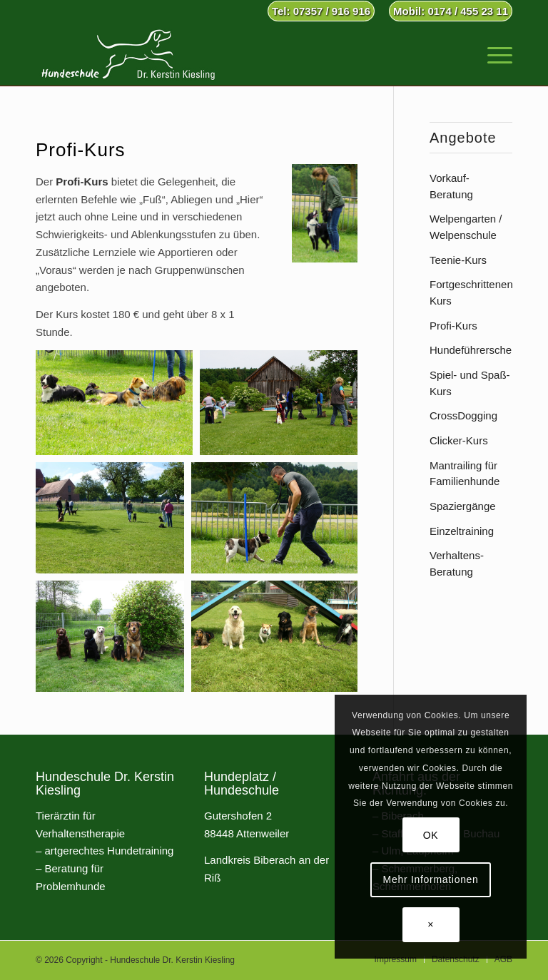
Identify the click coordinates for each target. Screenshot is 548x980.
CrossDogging (463, 415)
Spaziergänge (463, 506)
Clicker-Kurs (459, 440)
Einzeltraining (462, 531)
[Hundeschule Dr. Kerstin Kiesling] (128, 53)
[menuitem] (321, 12)
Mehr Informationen (431, 879)
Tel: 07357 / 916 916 (321, 11)
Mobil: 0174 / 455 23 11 (451, 11)
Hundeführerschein (475, 350)
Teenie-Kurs (458, 260)
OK (431, 835)
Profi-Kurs (453, 326)
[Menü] (493, 53)
